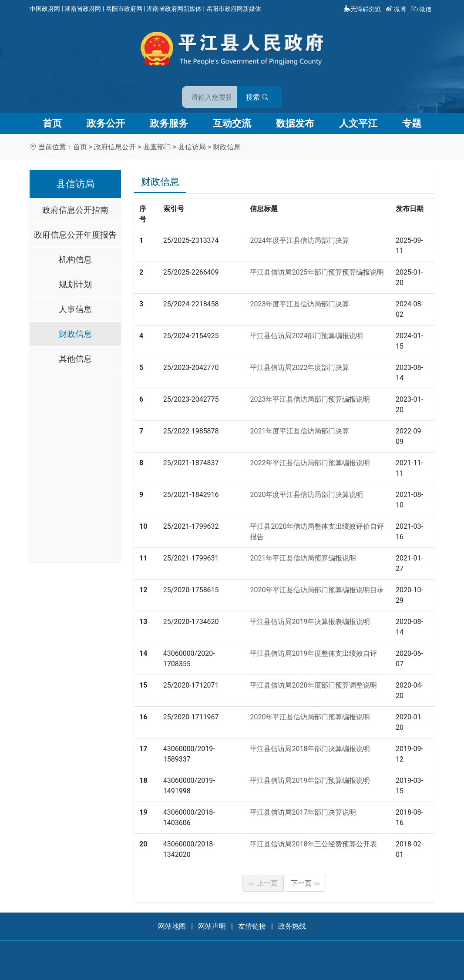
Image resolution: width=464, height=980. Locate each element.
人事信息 (75, 309)
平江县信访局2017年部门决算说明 (303, 812)
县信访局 (192, 147)
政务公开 (106, 123)
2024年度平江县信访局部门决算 (299, 240)
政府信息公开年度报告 (75, 235)
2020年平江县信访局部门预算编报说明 (310, 717)
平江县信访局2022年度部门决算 (299, 367)
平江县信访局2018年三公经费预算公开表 (313, 844)
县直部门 (157, 147)
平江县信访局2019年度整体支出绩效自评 (313, 653)
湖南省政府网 (83, 9)
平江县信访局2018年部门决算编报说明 (310, 749)
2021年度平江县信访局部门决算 (299, 431)
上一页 (263, 883)
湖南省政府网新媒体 (174, 9)
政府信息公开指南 (75, 210)
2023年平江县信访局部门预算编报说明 (310, 399)
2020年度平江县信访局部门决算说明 (306, 495)
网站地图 (172, 926)
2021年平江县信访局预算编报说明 (303, 558)
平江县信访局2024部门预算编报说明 (306, 336)
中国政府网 (45, 9)
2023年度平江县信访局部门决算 (299, 304)
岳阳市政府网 (124, 9)
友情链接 (252, 926)
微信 (422, 9)
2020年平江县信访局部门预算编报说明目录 (317, 590)
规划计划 (75, 284)
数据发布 (295, 123)
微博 (397, 9)
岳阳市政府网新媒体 (234, 9)
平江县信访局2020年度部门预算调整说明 (313, 685)
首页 (52, 123)
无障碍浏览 (362, 9)
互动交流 (232, 123)
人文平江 (358, 123)
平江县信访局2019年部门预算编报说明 (310, 780)
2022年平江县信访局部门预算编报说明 (310, 463)
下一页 (306, 883)
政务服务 (169, 123)
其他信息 (75, 359)
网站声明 (212, 926)
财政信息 (227, 147)
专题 (412, 123)
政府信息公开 (115, 147)
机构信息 (75, 260)
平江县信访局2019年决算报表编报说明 (310, 622)
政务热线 (292, 926)
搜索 (294, 91)
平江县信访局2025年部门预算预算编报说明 (317, 272)
